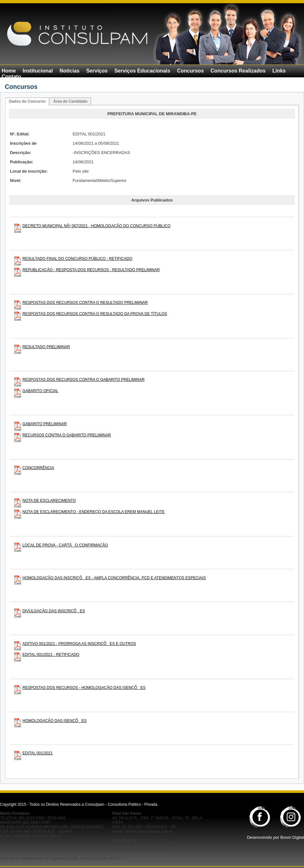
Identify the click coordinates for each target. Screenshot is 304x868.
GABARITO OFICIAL (40, 391)
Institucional (38, 71)
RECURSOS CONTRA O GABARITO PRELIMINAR (67, 435)
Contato (11, 77)
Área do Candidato (70, 101)
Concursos (190, 71)
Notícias (70, 71)
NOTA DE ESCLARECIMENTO (49, 501)
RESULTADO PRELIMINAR (46, 347)
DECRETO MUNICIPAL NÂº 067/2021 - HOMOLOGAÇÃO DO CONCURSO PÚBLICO (97, 226)
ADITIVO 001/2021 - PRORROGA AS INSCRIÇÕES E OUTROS (79, 644)
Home (9, 71)
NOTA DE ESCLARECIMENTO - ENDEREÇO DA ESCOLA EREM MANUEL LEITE (93, 512)
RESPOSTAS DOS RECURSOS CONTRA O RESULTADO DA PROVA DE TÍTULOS (95, 314)
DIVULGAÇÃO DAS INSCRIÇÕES (54, 611)
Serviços (97, 71)
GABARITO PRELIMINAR (45, 424)
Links (279, 71)
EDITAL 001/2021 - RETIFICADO (51, 655)
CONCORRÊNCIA (38, 468)
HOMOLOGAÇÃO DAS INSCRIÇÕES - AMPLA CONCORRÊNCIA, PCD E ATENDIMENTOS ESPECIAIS (114, 578)
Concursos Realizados (238, 71)
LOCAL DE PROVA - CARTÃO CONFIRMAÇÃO (65, 545)
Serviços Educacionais (142, 71)
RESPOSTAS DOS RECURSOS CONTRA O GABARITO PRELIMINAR (84, 380)
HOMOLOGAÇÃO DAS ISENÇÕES (55, 721)
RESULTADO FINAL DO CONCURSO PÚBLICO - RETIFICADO (77, 259)
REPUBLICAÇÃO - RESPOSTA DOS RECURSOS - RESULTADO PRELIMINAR (91, 270)
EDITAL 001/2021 (38, 753)
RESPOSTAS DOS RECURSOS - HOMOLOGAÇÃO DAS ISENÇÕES (84, 688)
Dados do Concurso (27, 101)
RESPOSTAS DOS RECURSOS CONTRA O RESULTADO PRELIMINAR (85, 303)
